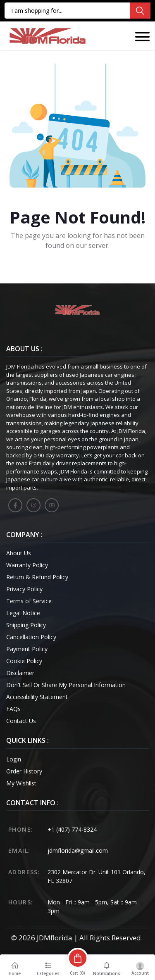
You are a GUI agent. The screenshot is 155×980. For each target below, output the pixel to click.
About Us (19, 553)
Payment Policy (27, 649)
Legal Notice (23, 613)
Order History (24, 771)
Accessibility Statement (37, 697)
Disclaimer (20, 673)
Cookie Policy (24, 661)
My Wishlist (21, 783)
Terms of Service (29, 601)
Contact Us (21, 721)
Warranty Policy (27, 565)
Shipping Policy (26, 625)
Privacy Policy (24, 589)
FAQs (13, 709)
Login (14, 759)
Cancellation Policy (31, 637)
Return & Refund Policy (37, 577)
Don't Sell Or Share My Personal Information (66, 685)
